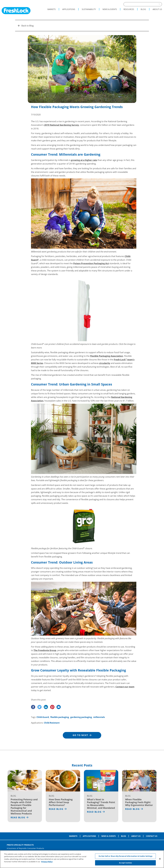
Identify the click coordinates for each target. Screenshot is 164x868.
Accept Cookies (125, 864)
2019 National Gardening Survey (62, 125)
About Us (157, 9)
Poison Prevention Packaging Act (91, 263)
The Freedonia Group (45, 650)
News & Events (110, 9)
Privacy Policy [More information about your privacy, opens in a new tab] (47, 862)
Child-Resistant (52, 723)
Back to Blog (26, 26)
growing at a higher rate (84, 160)
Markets (52, 9)
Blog (143, 9)
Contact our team (125, 687)
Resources (129, 9)
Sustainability (89, 9)
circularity (105, 363)
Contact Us (152, 836)
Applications (69, 9)
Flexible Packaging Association (107, 356)
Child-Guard (43, 717)
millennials (99, 717)
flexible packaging (60, 717)
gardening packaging (81, 717)
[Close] (160, 860)
